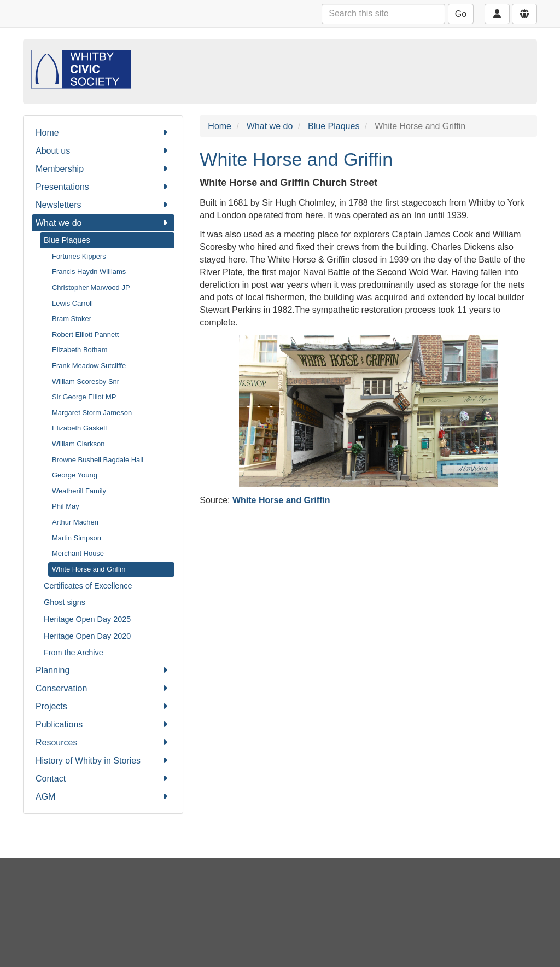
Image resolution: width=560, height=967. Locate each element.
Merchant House (78, 553)
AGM (103, 797)
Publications (103, 724)
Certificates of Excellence (88, 586)
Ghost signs (65, 602)
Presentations (103, 187)
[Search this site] (383, 14)
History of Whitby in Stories (103, 761)
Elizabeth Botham (80, 350)
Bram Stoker (72, 319)
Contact (103, 779)
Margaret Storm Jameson (92, 413)
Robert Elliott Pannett (85, 334)
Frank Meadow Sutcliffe (89, 366)
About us (103, 151)
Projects (103, 706)
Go (461, 14)
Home (103, 133)
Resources (103, 742)
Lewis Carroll (72, 303)
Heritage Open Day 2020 (87, 636)
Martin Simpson (77, 538)
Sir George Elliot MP (84, 397)
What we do (103, 223)
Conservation (103, 688)
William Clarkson (78, 444)
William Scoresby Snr (86, 381)
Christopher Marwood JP (91, 287)
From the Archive (74, 653)
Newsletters (103, 205)
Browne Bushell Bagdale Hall (98, 460)
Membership (103, 169)
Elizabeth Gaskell (79, 428)
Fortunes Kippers (79, 256)
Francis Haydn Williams (89, 272)
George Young (75, 475)
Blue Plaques (67, 240)
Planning (103, 670)
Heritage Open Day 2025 (87, 619)
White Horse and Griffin (89, 569)
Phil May (66, 506)
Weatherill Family (79, 491)
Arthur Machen (75, 522)
